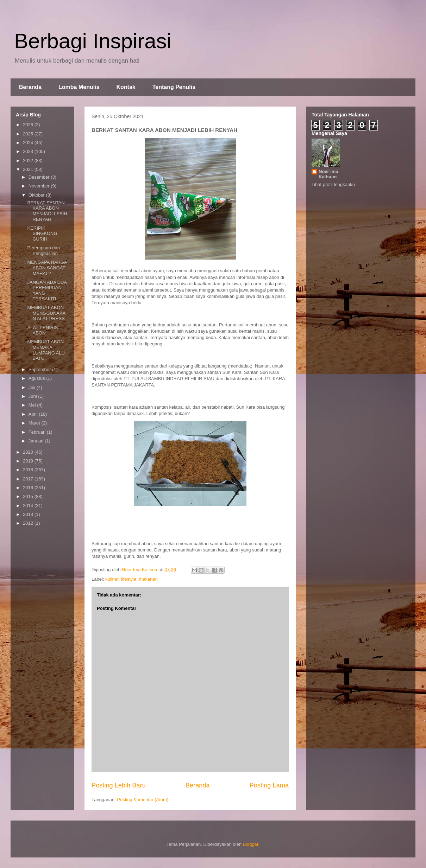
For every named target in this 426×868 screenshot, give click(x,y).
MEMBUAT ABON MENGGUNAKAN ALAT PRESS (46, 313)
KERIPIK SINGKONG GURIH (42, 234)
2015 (29, 496)
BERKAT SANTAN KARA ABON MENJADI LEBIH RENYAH (47, 211)
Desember (40, 177)
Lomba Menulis (79, 87)
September (40, 369)
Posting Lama (269, 785)
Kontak (126, 87)
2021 (29, 169)
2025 (29, 134)
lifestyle (129, 579)
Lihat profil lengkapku (333, 184)
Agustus (37, 378)
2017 (29, 479)
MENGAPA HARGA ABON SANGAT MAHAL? (47, 268)
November (40, 186)
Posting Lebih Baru (119, 785)
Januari (37, 441)
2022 (29, 161)
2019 (29, 461)
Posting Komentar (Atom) (143, 800)
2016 (29, 488)
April (34, 414)
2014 (29, 506)
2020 (29, 452)
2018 (29, 470)
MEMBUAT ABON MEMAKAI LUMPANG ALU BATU (46, 350)
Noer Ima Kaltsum (328, 174)
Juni (33, 396)
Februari (38, 432)
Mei (33, 405)
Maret (35, 423)
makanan (148, 579)
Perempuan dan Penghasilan (43, 251)
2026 (29, 125)
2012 (29, 523)
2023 (29, 151)
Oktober (37, 195)
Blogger (251, 844)
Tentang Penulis (174, 87)
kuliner (112, 579)
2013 (29, 514)
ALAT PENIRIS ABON (42, 330)
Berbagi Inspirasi (93, 41)
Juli (33, 387)
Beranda (30, 87)
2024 (29, 143)
